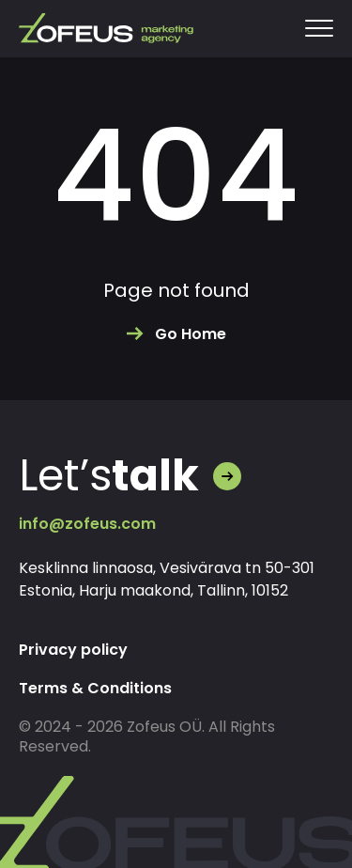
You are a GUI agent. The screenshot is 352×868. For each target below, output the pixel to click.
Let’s (109, 475)
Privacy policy (73, 650)
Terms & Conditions (95, 688)
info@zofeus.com (87, 524)
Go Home (191, 334)
